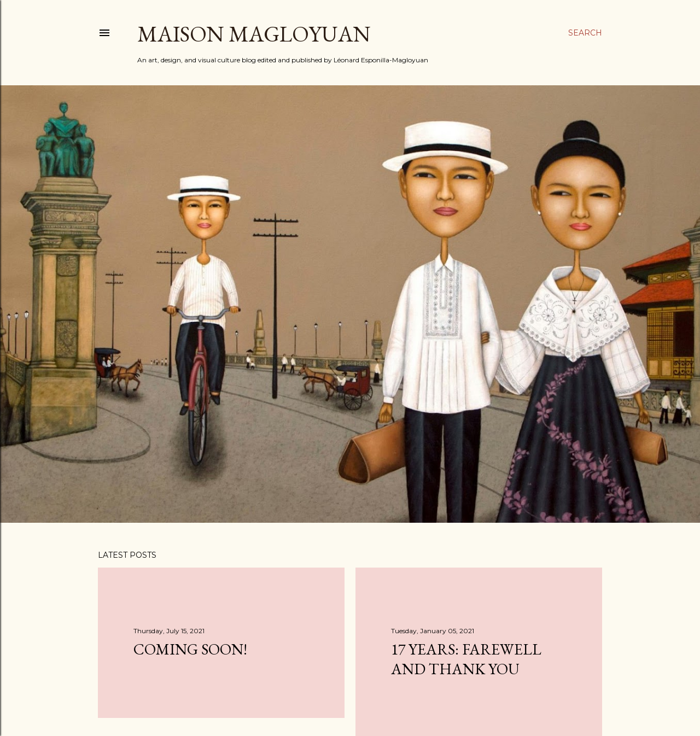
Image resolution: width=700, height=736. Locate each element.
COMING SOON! (190, 649)
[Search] (585, 33)
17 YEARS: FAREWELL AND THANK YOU (466, 659)
